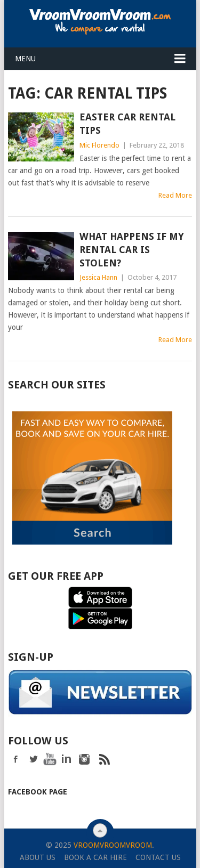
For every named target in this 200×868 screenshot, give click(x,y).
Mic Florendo (99, 145)
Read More (175, 195)
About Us (38, 856)
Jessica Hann (98, 277)
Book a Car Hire (95, 856)
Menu (25, 59)
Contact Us (158, 856)
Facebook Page (38, 791)
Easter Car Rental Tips (127, 124)
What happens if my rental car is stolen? (132, 250)
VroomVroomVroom (113, 844)
